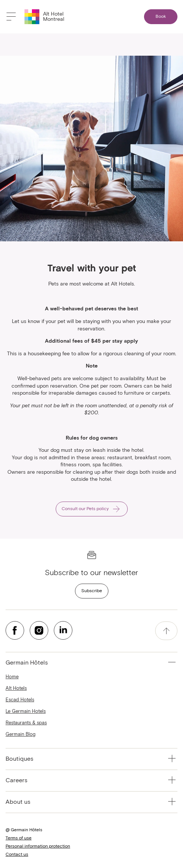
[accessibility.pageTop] (166, 631)
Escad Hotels (20, 700)
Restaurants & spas (26, 723)
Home (12, 677)
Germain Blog (21, 735)
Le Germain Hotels (26, 712)
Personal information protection (38, 846)
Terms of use (19, 838)
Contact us (17, 855)
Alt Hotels (16, 688)
